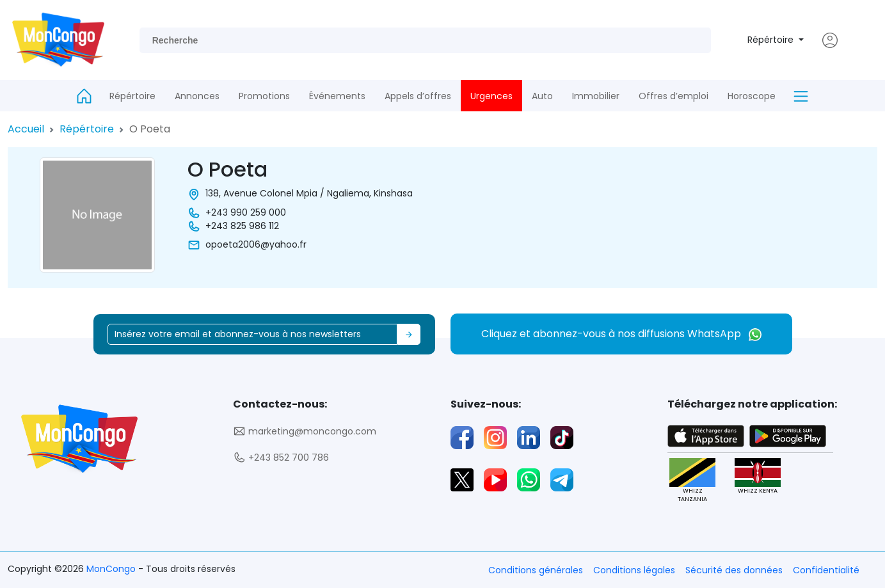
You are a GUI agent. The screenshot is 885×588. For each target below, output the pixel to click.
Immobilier (596, 96)
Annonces (197, 96)
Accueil (26, 129)
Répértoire (772, 40)
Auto (542, 96)
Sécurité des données (734, 570)
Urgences (491, 96)
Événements (337, 96)
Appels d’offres (418, 96)
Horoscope (752, 96)
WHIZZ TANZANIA (692, 481)
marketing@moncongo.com (305, 432)
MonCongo (112, 569)
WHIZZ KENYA (758, 476)
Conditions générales (536, 570)
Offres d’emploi (674, 96)
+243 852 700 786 (281, 458)
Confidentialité (826, 570)
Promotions (264, 96)
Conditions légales (634, 570)
